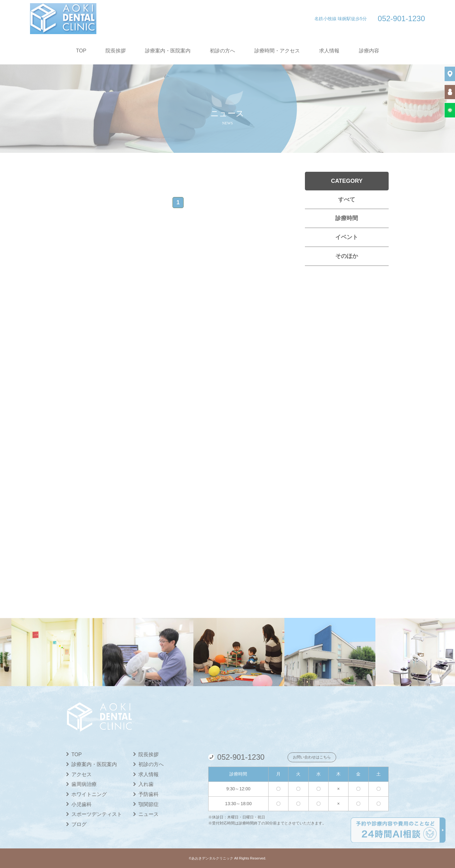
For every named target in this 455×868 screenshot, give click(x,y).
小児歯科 (82, 804)
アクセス (82, 774)
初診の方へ (222, 51)
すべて (347, 200)
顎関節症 (149, 804)
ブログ (79, 824)
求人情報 (329, 51)
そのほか (347, 256)
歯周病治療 (84, 784)
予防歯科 (149, 794)
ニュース (149, 814)
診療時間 (347, 218)
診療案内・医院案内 (168, 51)
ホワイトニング (89, 794)
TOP (81, 51)
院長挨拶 (116, 51)
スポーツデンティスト (97, 814)
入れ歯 (146, 784)
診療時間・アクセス (277, 51)
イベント (347, 237)
